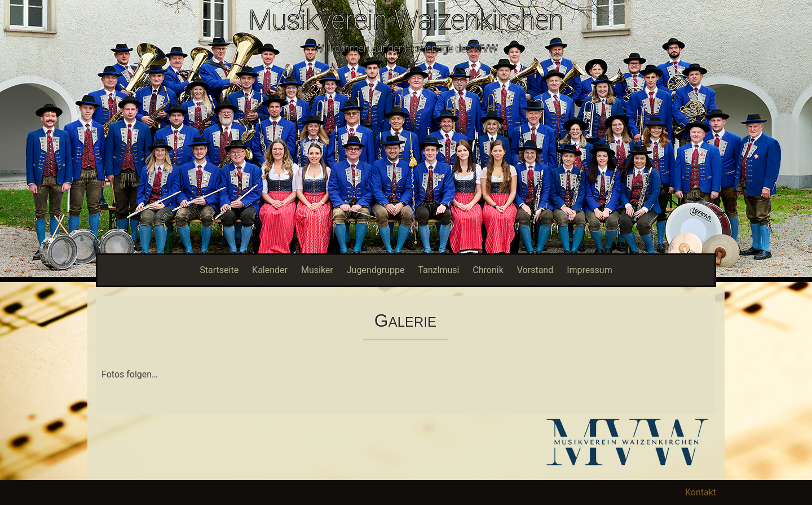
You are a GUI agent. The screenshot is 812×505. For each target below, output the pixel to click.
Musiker (317, 270)
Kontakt (701, 492)
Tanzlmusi (438, 270)
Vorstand (535, 270)
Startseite (219, 270)
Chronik (488, 270)
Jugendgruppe (376, 270)
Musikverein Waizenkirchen (406, 20)
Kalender (270, 270)
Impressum (590, 270)
